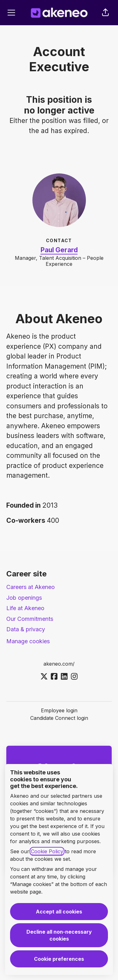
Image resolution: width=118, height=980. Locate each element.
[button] (105, 13)
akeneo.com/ (59, 664)
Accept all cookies (59, 912)
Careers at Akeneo (31, 587)
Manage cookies (28, 641)
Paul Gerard (59, 250)
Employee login (59, 710)
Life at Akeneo (25, 608)
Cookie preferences (59, 959)
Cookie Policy (47, 851)
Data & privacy (26, 629)
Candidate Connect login (59, 718)
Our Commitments (30, 619)
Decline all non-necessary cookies (59, 935)
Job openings (24, 598)
